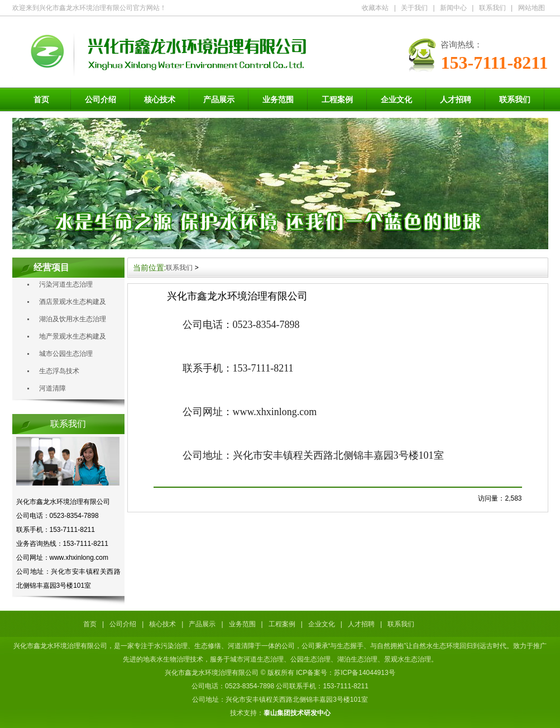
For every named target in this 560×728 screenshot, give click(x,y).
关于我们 (414, 8)
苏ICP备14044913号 (364, 673)
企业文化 (396, 99)
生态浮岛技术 (59, 371)
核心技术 (160, 99)
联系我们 (492, 8)
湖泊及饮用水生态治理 (73, 319)
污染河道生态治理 (66, 284)
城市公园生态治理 (66, 354)
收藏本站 (375, 8)
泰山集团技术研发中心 (297, 713)
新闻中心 (453, 8)
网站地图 (532, 8)
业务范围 (278, 99)
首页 (41, 99)
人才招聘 (456, 99)
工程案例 (337, 99)
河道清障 (52, 388)
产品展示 (219, 99)
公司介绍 (100, 99)
